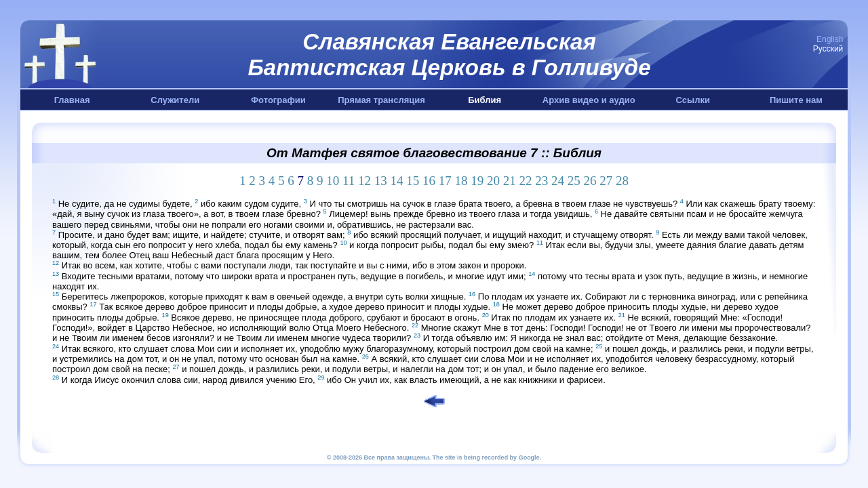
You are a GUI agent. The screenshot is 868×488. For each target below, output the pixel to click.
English (830, 39)
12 (364, 181)
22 (526, 181)
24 (558, 181)
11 (349, 181)
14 (397, 181)
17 (445, 181)
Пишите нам (796, 100)
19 (477, 181)
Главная (72, 100)
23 (541, 181)
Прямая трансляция (381, 100)
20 (493, 181)
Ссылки (693, 100)
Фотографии (278, 100)
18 (461, 181)
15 (413, 181)
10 (333, 181)
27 (606, 181)
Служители (175, 100)
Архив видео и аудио (589, 100)
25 (574, 181)
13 (381, 181)
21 (510, 181)
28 (622, 181)
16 (429, 181)
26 (590, 181)
